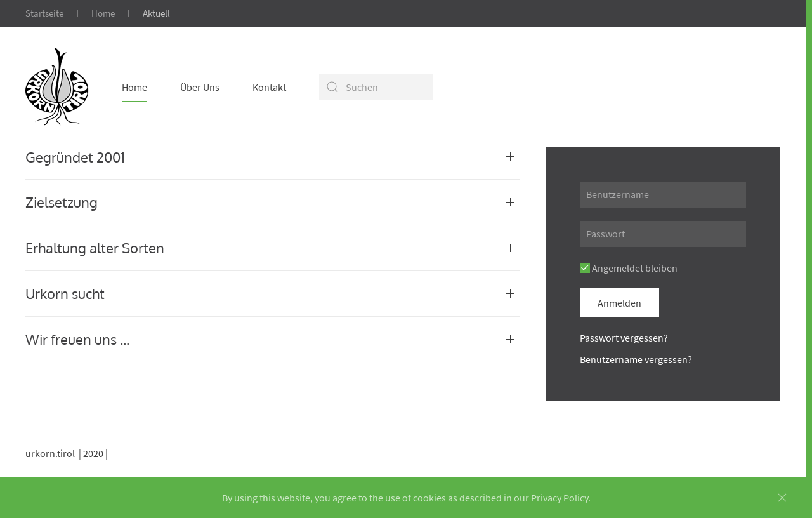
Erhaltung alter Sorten (95, 248)
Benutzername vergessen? (636, 359)
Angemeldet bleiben (629, 268)
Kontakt (269, 87)
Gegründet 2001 (75, 157)
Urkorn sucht (65, 293)
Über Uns (200, 87)
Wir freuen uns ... (77, 339)
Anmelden (619, 303)
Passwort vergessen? (624, 338)
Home (103, 13)
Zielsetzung (62, 202)
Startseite (44, 13)
